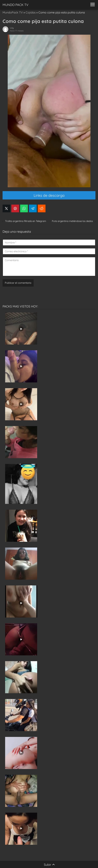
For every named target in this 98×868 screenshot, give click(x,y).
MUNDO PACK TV (15, 5)
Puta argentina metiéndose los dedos (72, 221)
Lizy (12, 28)
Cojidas (31, 12)
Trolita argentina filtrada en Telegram (26, 221)
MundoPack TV (13, 12)
